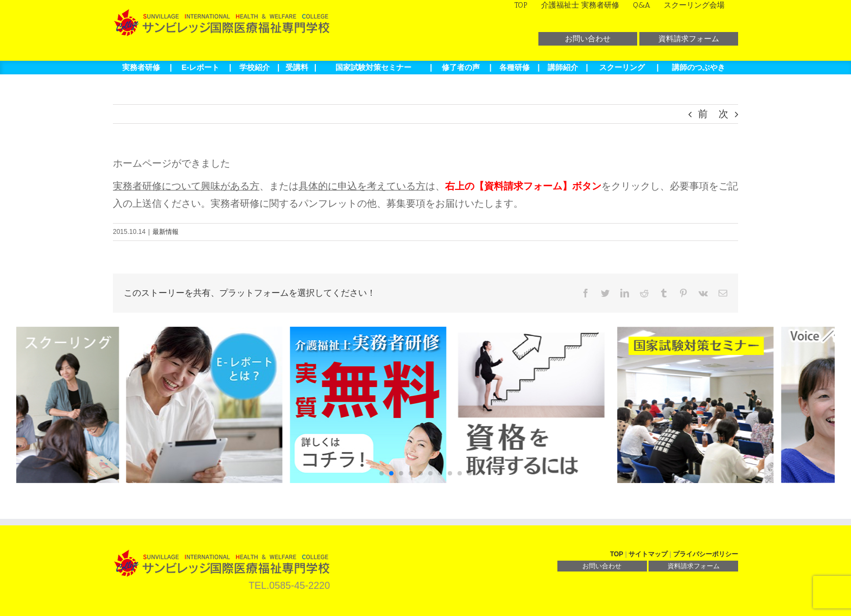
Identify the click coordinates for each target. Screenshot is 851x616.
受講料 (297, 67)
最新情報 (166, 232)
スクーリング (622, 67)
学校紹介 (255, 67)
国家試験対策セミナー (373, 67)
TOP (617, 554)
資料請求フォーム (689, 39)
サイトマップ (648, 554)
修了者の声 (461, 67)
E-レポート (200, 67)
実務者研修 (141, 67)
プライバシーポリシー (706, 554)
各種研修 (515, 67)
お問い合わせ (588, 39)
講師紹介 (563, 67)
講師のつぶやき (698, 67)
